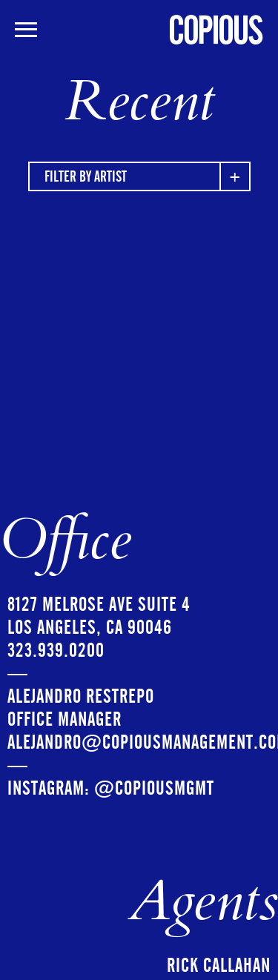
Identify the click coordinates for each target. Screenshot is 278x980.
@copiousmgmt (154, 788)
